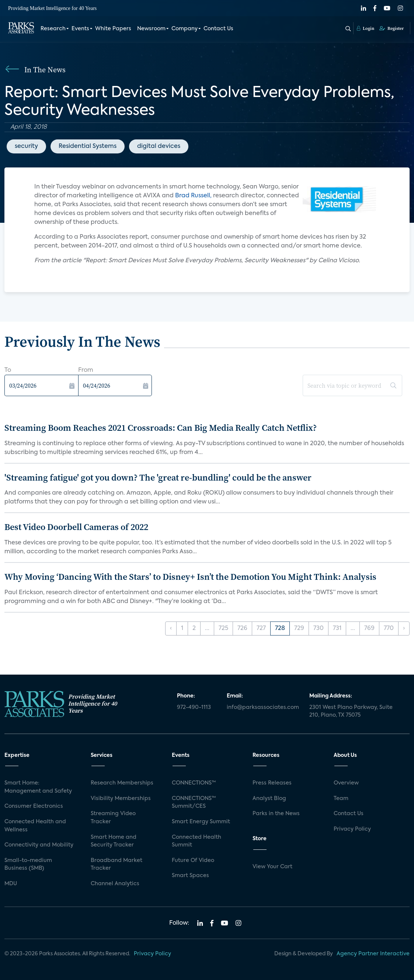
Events (80, 29)
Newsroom (151, 29)
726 (242, 628)
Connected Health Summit (196, 841)
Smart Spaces (190, 876)
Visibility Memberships (121, 799)
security (26, 146)
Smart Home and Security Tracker (114, 841)
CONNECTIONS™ (194, 783)
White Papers (113, 29)
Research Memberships (122, 783)
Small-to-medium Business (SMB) (28, 865)
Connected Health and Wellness (35, 826)
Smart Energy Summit (201, 822)
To (8, 370)
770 (389, 628)
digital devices (159, 146)
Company (185, 29)
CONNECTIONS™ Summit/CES (194, 803)
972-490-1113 (194, 707)
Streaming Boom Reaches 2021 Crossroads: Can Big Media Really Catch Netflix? (161, 428)
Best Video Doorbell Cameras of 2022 (76, 527)
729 (299, 628)
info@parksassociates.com (263, 707)
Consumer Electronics (34, 806)
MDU (11, 884)
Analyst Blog (269, 799)
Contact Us (218, 29)
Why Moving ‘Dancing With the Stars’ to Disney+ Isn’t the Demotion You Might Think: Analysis (190, 577)
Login (366, 28)
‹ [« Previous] (171, 628)
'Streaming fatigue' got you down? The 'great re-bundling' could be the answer (158, 477)
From (86, 370)
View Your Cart (272, 867)
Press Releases (272, 783)
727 (261, 628)
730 (319, 628)
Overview (346, 783)
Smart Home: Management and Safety (38, 787)
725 (223, 628)
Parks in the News (276, 814)
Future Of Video (193, 860)
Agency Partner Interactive (373, 954)
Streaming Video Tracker (113, 818)
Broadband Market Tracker (116, 865)
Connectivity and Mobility (39, 845)
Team (341, 799)
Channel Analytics (115, 884)
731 (337, 628)
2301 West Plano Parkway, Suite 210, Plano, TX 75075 (351, 711)
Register (392, 28)
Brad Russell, (193, 196)
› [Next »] (404, 628)
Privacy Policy (352, 829)
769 (369, 628)
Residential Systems (88, 146)
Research (53, 29)
